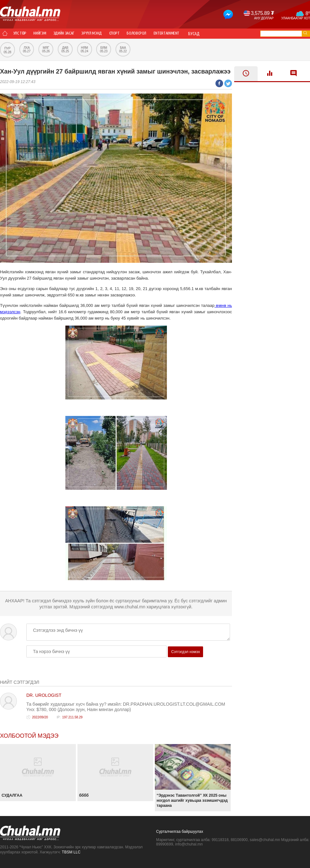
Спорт (135, 34)
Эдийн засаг (75, 34)
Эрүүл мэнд (108, 34)
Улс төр (22, 34)
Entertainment (198, 34)
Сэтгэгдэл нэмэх (185, 652)
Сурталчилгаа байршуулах (180, 832)
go (305, 33)
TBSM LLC (71, 852)
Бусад (228, 34)
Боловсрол (162, 34)
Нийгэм (47, 34)
